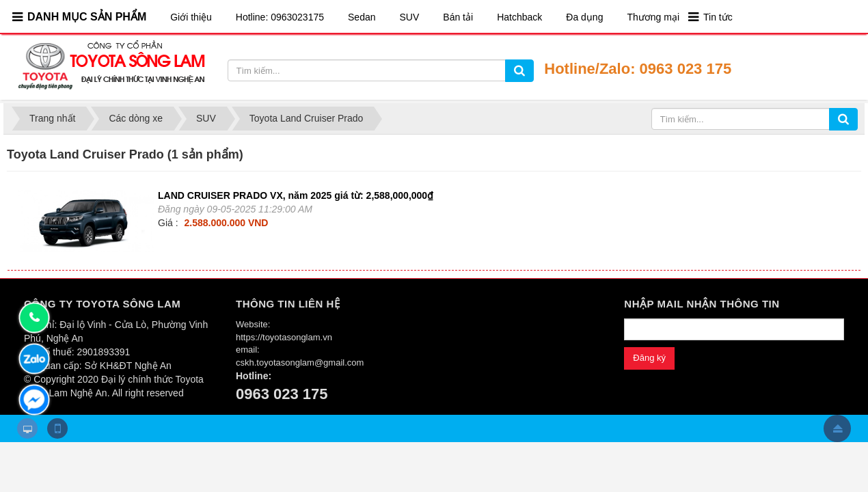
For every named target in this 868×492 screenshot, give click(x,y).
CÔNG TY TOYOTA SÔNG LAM (102, 304)
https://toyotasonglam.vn (284, 337)
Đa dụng (584, 17)
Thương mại (653, 17)
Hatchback (519, 17)
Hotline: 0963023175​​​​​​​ (280, 17)
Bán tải (458, 17)
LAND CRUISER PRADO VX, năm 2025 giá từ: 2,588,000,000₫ (296, 195)
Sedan (362, 17)
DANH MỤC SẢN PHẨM (87, 17)
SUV (410, 17)
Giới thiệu (191, 17)
